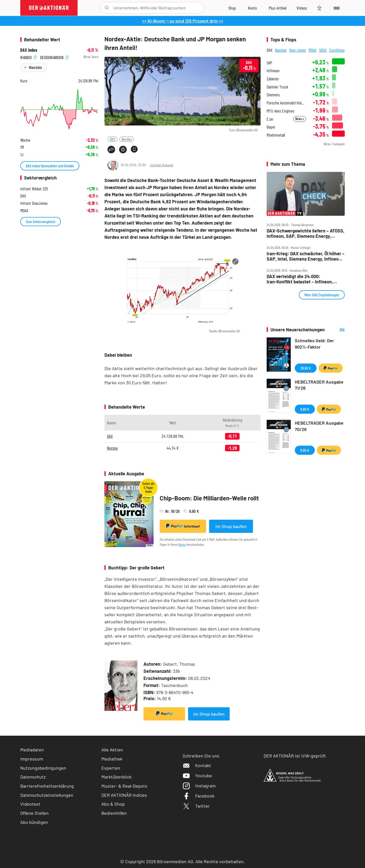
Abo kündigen (34, 822)
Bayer (271, 127)
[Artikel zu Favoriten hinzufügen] (134, 149)
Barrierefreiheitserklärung (47, 786)
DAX (112, 139)
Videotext (30, 804)
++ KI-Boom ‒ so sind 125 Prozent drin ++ (183, 21)
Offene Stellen (34, 813)
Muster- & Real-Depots (124, 786)
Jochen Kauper (162, 165)
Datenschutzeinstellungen (47, 795)
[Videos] (302, 8)
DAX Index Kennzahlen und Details (50, 166)
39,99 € (306, 368)
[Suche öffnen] (107, 8)
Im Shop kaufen (231, 526)
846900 (28, 57)
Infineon (273, 71)
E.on (270, 119)
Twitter (196, 806)
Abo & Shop (113, 804)
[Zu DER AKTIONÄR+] (278, 8)
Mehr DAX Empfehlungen (322, 295)
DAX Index (29, 50)
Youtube (197, 775)
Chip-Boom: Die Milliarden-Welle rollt (209, 498)
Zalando (273, 79)
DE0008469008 (54, 57)
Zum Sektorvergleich (41, 221)
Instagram (199, 786)
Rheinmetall (276, 135)
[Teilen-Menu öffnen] (111, 150)
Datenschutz (33, 777)
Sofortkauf (183, 526)
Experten (111, 768)
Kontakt (197, 765)
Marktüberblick (116, 777)
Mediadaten (32, 750)
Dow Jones (298, 50)
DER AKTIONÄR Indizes (124, 795)
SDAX (323, 50)
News (300, 119)
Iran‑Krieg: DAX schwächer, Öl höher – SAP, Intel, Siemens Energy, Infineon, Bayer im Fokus (306, 256)
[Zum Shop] (232, 8)
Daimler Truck (277, 87)
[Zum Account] (252, 8)
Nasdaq (281, 50)
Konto (182, 544)
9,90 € (305, 409)
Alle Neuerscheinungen (336, 330)
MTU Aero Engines (280, 111)
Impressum (32, 759)
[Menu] (336, 8)
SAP (269, 63)
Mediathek (112, 759)
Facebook (198, 796)
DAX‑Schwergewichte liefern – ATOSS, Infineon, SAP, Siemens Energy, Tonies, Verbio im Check (306, 233)
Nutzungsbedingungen (43, 768)
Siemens (273, 95)
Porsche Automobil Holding (286, 103)
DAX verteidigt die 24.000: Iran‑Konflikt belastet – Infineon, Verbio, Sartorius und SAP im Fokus (303, 279)
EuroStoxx (337, 50)
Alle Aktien (112, 750)
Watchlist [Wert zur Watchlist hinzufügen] (35, 67)
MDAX (313, 50)
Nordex (127, 139)
